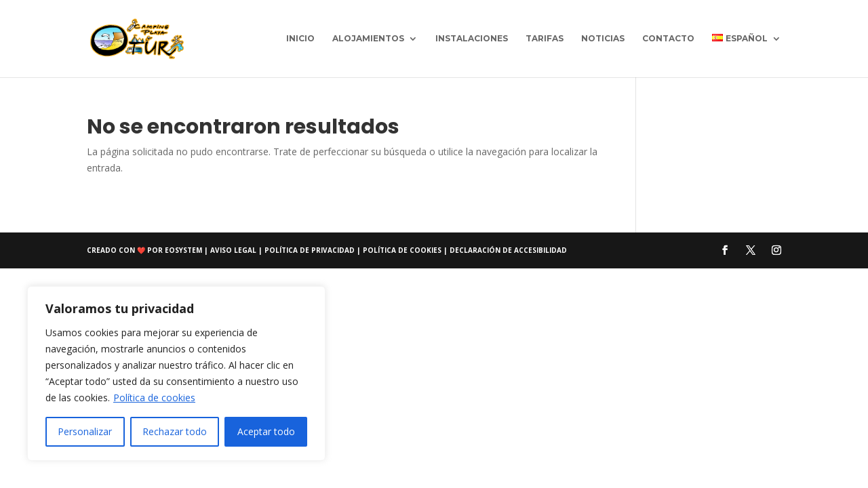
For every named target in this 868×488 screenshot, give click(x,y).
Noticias (603, 39)
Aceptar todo (266, 431)
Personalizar (85, 431)
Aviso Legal (234, 250)
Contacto (668, 39)
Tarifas (545, 39)
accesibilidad (540, 250)
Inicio (300, 39)
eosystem (183, 250)
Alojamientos (368, 39)
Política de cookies (154, 398)
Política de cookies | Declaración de (438, 250)
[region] (176, 373)
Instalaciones (472, 39)
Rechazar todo (175, 431)
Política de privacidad (311, 250)
